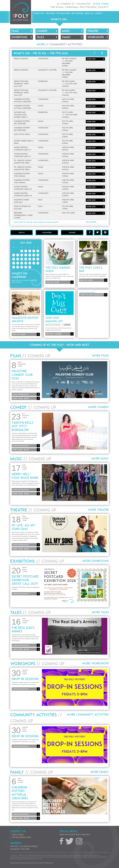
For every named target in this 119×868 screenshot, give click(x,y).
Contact (98, 13)
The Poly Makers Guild (58, 269)
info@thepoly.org (22, 837)
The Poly (21, 12)
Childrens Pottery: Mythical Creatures (20, 793)
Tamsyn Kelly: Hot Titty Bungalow (23, 426)
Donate (72, 233)
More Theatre (99, 510)
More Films (100, 356)
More (91, 59)
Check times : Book (21, 398)
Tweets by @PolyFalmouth (87, 292)
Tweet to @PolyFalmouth (91, 295)
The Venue (50, 13)
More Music (100, 458)
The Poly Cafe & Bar (91, 269)
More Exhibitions (96, 561)
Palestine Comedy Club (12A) (22, 375)
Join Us (21, 233)
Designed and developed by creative (32, 863)
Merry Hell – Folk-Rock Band (25, 476)
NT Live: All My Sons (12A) (23, 527)
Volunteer (47, 233)
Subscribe (67, 325)
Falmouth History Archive (25, 320)
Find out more (53, 282)
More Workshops (96, 663)
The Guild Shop (63, 13)
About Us (89, 13)
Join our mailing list (54, 320)
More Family (100, 772)
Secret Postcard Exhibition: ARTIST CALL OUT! (25, 580)
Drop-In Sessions (25, 679)
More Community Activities (88, 715)
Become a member (54, 334)
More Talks (100, 612)
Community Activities (66, 44)
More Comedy (99, 407)
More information (21, 394)
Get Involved (77, 13)
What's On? (39, 13)
